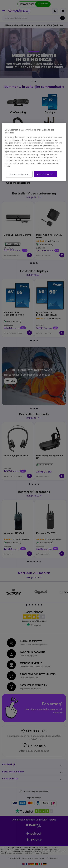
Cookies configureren (19, 174)
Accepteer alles (45, 174)
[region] (34, 152)
